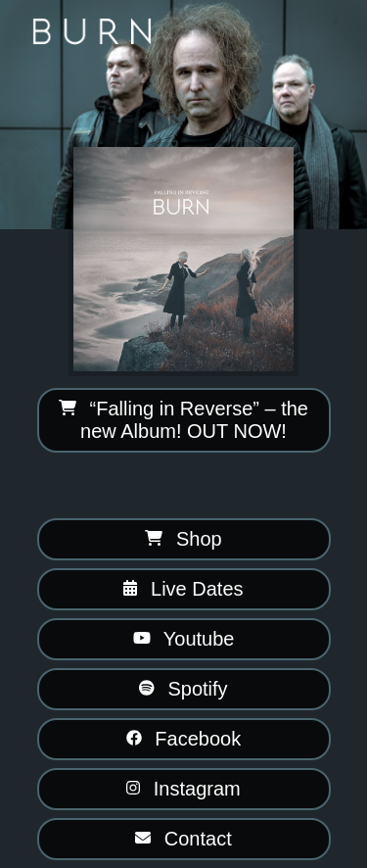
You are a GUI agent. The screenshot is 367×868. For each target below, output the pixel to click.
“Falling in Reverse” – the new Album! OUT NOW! (183, 420)
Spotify (183, 689)
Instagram (183, 789)
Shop (183, 539)
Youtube (184, 639)
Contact (183, 839)
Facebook (183, 739)
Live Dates (183, 589)
